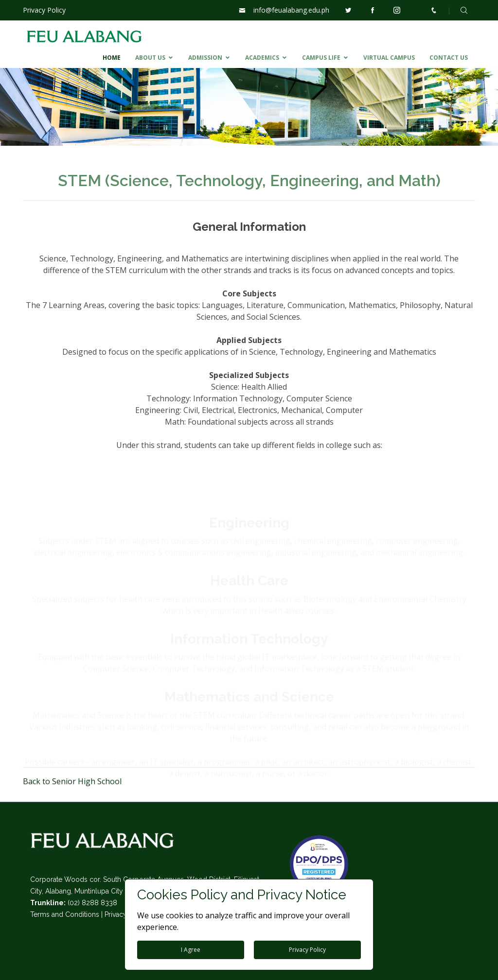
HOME (112, 58)
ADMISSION (205, 58)
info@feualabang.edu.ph (291, 10)
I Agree (191, 950)
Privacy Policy (44, 10)
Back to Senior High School (72, 781)
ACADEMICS (262, 58)
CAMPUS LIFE (321, 58)
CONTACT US (449, 58)
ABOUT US (150, 58)
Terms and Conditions (65, 914)
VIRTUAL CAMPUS (389, 58)
